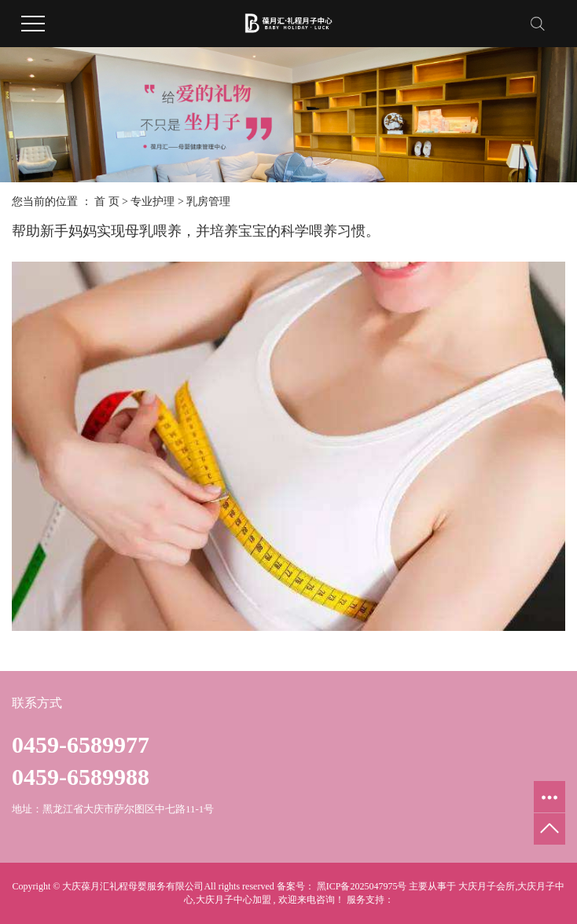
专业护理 (153, 202)
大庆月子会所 (487, 886)
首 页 (107, 202)
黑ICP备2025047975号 (362, 886)
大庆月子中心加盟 (233, 900)
